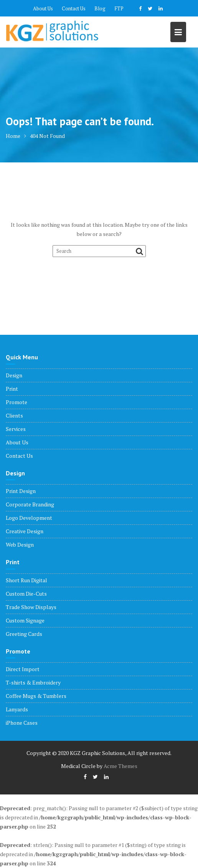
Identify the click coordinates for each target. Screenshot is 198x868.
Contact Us (74, 8)
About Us (43, 8)
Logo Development (29, 518)
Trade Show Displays (31, 607)
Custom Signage (25, 620)
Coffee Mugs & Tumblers (36, 696)
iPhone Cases (22, 723)
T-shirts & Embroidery (33, 682)
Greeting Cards (24, 634)
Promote (16, 402)
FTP (119, 8)
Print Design (21, 491)
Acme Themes (120, 766)
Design (14, 375)
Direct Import (23, 669)
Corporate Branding (30, 504)
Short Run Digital (26, 580)
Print (12, 389)
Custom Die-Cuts (26, 594)
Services (16, 429)
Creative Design (25, 531)
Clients (14, 415)
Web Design (20, 545)
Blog (100, 8)
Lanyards (17, 709)
